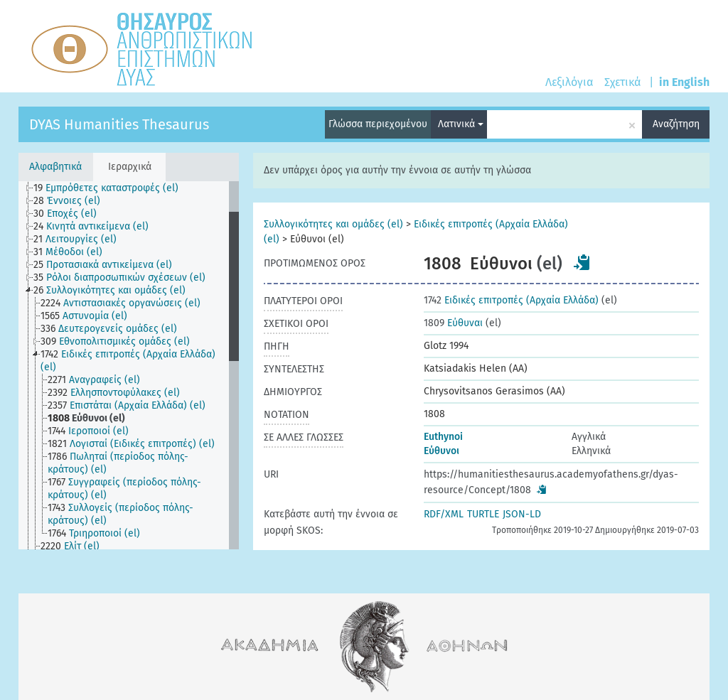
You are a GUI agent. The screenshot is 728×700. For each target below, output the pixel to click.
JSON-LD (522, 514)
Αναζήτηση (676, 124)
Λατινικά (461, 124)
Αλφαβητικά (55, 167)
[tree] (129, 365)
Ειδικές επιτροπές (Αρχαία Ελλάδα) (511, 300)
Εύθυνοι (441, 451)
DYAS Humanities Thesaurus (119, 124)
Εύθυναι (453, 323)
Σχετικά (622, 82)
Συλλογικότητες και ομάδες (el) (333, 224)
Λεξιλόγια (569, 82)
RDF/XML (444, 514)
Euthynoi (443, 437)
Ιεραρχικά (130, 167)
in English (684, 82)
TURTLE (483, 514)
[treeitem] (112, 188)
